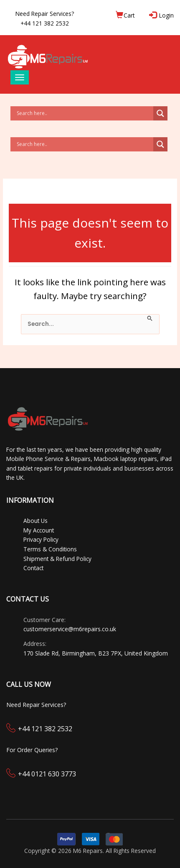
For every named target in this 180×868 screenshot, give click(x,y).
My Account (39, 530)
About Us (35, 521)
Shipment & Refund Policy (57, 559)
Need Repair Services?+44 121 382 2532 (45, 18)
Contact (33, 568)
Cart (125, 15)
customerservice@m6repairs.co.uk (70, 629)
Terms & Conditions (50, 549)
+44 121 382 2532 (45, 729)
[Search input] (84, 113)
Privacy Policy (41, 539)
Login (162, 15)
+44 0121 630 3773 (47, 774)
